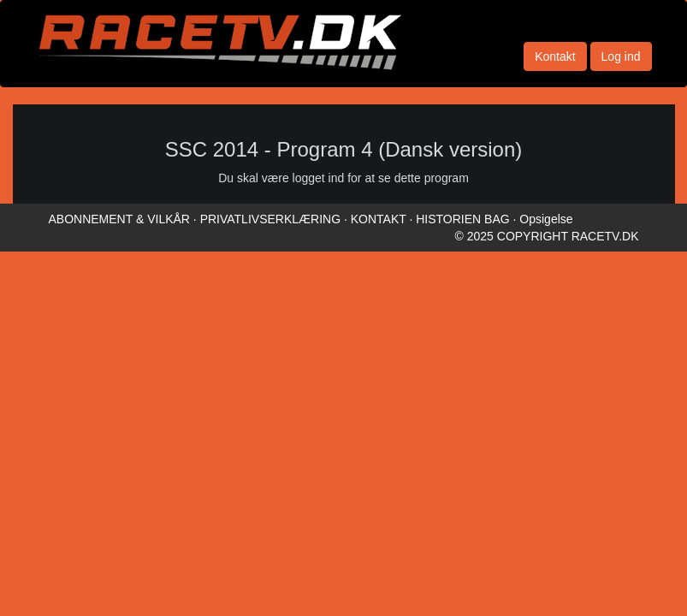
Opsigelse (546, 219)
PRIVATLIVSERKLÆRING (270, 219)
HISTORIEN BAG (462, 219)
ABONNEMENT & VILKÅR (119, 219)
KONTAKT (379, 219)
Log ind (621, 56)
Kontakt (555, 56)
